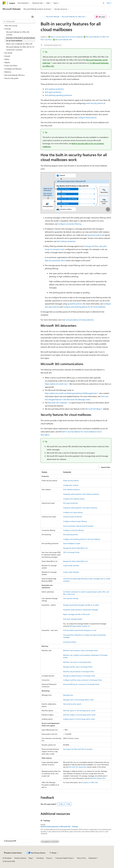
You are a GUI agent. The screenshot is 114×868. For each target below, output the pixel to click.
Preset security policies (71, 480)
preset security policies (94, 103)
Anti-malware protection (54, 89)
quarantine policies (95, 235)
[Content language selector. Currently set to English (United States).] (13, 853)
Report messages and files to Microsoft (76, 614)
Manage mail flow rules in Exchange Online (78, 667)
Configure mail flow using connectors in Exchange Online (83, 680)
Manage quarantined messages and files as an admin (81, 605)
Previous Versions (20, 858)
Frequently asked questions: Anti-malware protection (81, 494)
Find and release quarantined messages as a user (80, 630)
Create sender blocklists (71, 565)
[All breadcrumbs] (43, 17)
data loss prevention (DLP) (55, 260)
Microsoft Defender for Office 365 (73, 17)
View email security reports (72, 704)
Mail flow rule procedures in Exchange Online (78, 671)
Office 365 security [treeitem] (11, 26)
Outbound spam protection (73, 517)
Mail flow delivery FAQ (98, 778)
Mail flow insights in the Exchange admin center (79, 715)
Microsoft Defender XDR (64, 40)
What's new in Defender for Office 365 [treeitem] (19, 44)
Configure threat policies (87, 117)
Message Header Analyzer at (80, 626)
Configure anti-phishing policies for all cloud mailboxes (84, 307)
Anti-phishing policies (70, 534)
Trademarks (92, 858)
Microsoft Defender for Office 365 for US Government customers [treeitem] (20, 48)
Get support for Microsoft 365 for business (78, 749)
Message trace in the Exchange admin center (78, 700)
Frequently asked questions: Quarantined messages (81, 610)
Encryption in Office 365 (89, 782)
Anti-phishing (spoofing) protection (59, 95)
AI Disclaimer (7, 858)
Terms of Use (81, 858)
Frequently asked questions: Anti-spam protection (80, 508)
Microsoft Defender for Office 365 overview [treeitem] (18, 33)
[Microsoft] (4, 3)
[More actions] (109, 17)
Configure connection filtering (69, 224)
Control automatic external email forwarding (78, 526)
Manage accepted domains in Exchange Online (79, 676)
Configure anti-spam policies (73, 512)
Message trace (68, 695)
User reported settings (71, 598)
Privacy (49, 858)
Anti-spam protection (53, 92)
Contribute (40, 858)
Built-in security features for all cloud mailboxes (67, 37)
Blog (30, 858)
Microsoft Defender (53, 17)
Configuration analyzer (71, 485)
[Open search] (104, 3)
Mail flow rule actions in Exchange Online (77, 662)
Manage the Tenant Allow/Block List (75, 548)
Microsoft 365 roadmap (57, 403)
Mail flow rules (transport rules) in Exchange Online (80, 650)
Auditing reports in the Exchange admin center (79, 719)
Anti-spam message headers (73, 619)
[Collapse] (33, 17)
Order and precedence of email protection (77, 320)
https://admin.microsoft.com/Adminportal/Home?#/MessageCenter (71, 393)
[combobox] (19, 21)
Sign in (109, 3)
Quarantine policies (70, 642)
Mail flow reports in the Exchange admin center (79, 711)
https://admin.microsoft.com (56, 384)
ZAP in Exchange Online (71, 552)
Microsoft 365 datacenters (78, 767)
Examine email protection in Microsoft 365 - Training (59, 827)
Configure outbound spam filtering (75, 521)
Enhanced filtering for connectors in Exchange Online (81, 684)
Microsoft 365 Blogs (93, 409)
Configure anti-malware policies (74, 499)
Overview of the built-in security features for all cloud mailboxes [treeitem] (21, 39)
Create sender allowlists (71, 572)
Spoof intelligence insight (72, 543)
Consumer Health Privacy (64, 858)
